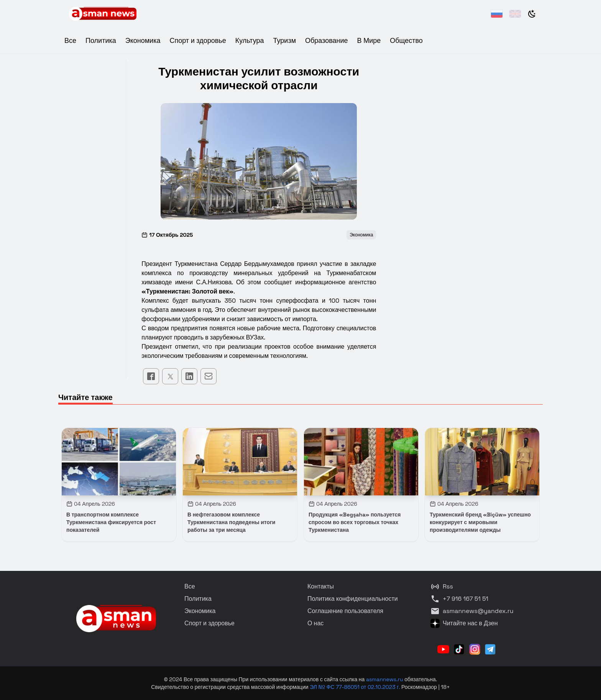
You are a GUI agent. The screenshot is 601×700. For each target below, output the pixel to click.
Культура (250, 40)
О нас (315, 623)
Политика (101, 40)
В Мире (369, 40)
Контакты (321, 586)
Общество (406, 40)
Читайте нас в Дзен (464, 623)
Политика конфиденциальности (353, 599)
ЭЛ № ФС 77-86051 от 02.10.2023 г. (356, 687)
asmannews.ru (385, 679)
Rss (442, 587)
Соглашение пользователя (345, 611)
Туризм (285, 40)
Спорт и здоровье (198, 40)
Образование (327, 40)
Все (70, 40)
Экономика (143, 40)
